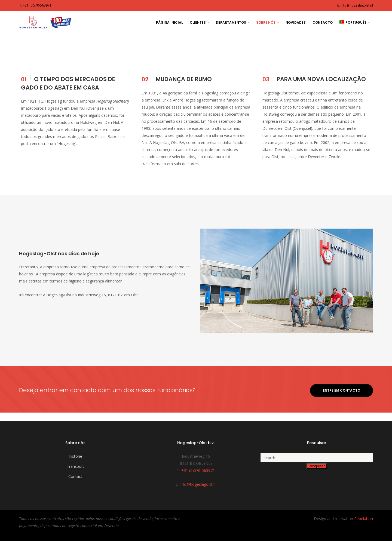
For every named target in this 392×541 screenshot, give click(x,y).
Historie (75, 456)
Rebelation (364, 519)
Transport (75, 466)
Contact (75, 476)
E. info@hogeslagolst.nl (355, 5)
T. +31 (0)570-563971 (35, 5)
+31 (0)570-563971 (198, 470)
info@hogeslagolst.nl (198, 484)
